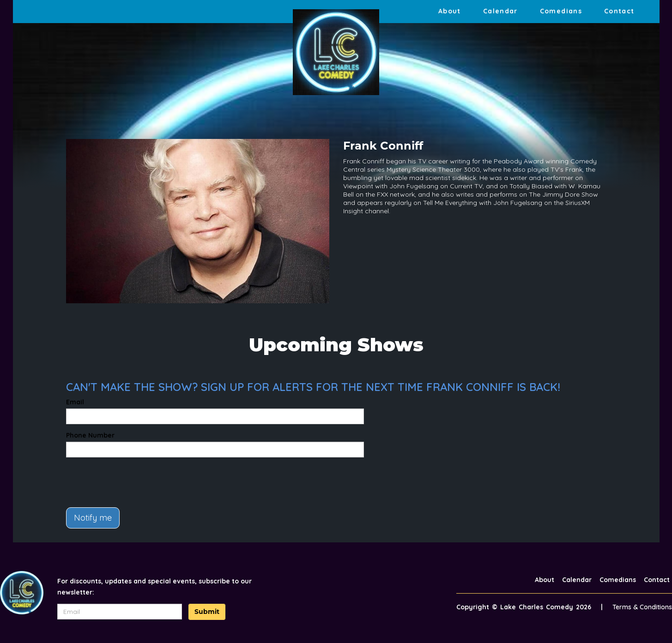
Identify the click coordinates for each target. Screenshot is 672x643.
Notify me (93, 518)
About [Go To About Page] (450, 11)
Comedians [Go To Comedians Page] (561, 11)
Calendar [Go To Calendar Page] (500, 11)
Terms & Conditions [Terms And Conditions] (642, 607)
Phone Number (90, 435)
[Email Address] (120, 612)
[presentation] (136, 482)
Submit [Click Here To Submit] (207, 612)
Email (75, 402)
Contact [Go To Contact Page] (619, 11)
